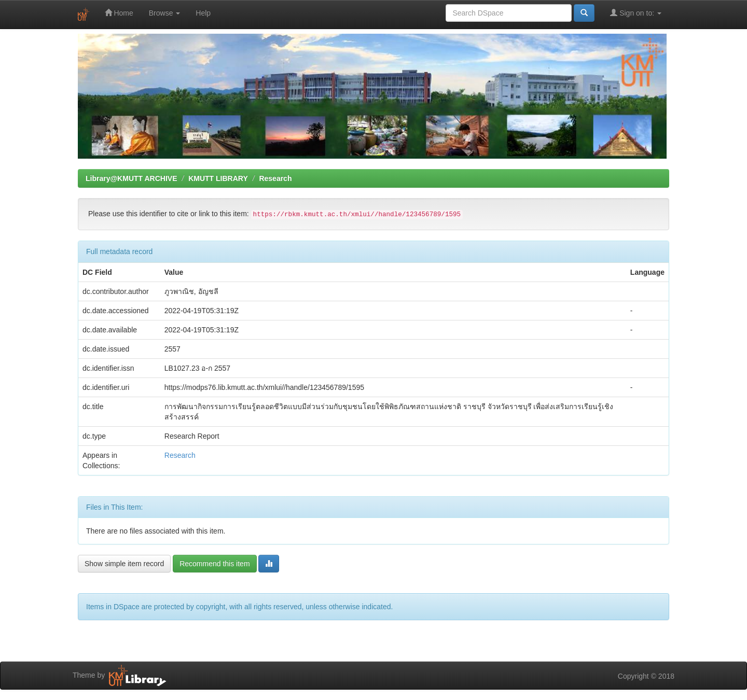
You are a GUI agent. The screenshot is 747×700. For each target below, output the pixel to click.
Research (275, 178)
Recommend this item (215, 564)
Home (119, 13)
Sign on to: (636, 13)
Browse (165, 13)
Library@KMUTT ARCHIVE (131, 178)
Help (203, 13)
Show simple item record (124, 564)
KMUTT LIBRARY (218, 178)
